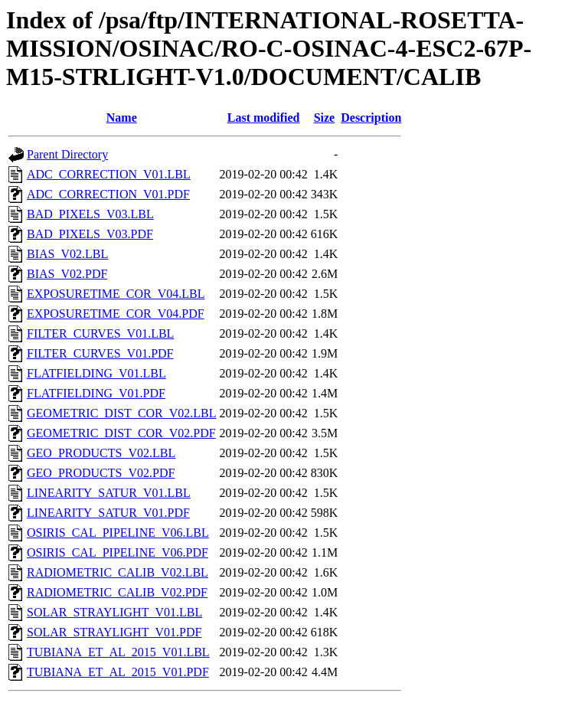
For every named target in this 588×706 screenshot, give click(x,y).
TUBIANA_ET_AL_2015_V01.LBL (118, 652)
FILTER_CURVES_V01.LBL (100, 333)
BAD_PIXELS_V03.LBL (90, 214)
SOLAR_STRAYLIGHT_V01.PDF (114, 632)
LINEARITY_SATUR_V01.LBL (109, 493)
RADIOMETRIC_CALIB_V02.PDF (117, 592)
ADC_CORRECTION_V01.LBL (109, 174)
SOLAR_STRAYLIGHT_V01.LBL (114, 612)
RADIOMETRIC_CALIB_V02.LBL (118, 572)
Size (325, 118)
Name (122, 118)
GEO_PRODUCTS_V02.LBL (101, 453)
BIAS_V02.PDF (67, 274)
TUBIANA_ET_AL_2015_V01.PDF (118, 672)
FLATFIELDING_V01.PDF (96, 393)
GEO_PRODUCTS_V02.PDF (101, 473)
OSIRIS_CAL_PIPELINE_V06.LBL (118, 533)
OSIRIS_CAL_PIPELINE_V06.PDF (118, 552)
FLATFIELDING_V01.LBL (96, 373)
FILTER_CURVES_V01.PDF (100, 353)
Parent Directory (67, 154)
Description (371, 118)
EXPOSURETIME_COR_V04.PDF (116, 314)
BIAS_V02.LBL (67, 254)
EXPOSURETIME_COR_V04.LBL (116, 294)
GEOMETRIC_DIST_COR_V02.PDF (121, 433)
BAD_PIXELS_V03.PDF (90, 234)
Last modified (264, 118)
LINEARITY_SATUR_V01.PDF (108, 513)
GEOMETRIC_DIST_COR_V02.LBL (122, 413)
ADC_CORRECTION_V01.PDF (108, 194)
